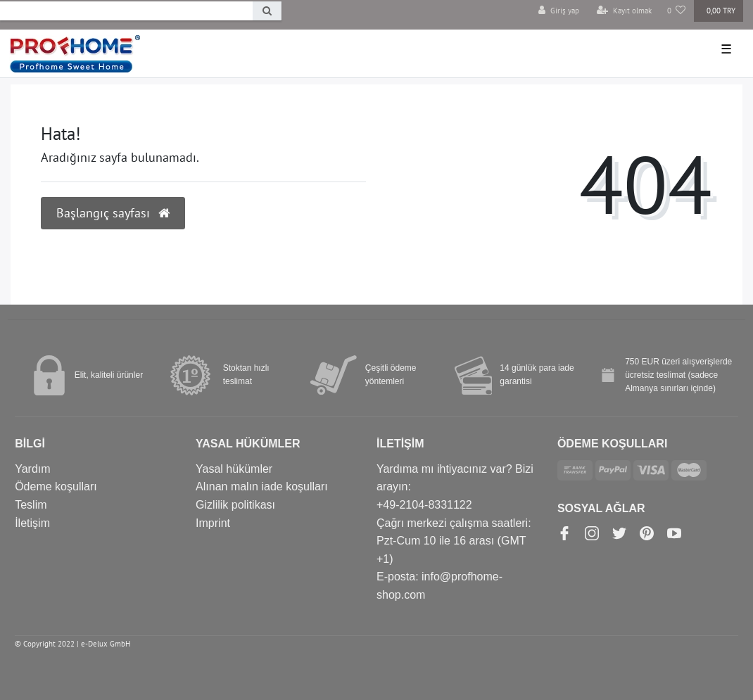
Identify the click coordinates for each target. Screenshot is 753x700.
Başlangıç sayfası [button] (113, 213)
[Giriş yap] (559, 11)
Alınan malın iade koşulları (262, 486)
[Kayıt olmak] (624, 11)
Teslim (31, 505)
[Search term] (126, 11)
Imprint (213, 523)
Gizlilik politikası (235, 505)
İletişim (32, 523)
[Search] (267, 11)
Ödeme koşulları (56, 486)
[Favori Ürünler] (677, 11)
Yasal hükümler (234, 469)
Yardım (32, 469)
